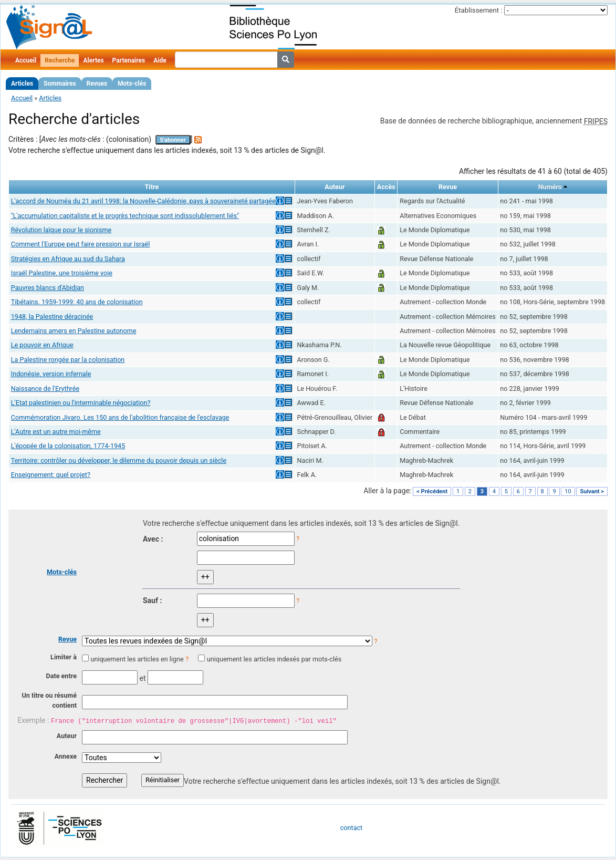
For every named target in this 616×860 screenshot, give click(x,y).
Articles (22, 84)
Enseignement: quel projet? (51, 475)
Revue (67, 639)
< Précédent (432, 491)
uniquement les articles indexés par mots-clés (274, 659)
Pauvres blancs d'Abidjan (48, 288)
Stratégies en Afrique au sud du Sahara (68, 259)
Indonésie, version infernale (51, 374)
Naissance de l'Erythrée (45, 388)
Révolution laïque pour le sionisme (61, 230)
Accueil (26, 60)
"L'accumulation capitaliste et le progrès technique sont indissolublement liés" (125, 216)
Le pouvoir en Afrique (42, 345)
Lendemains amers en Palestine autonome (74, 331)
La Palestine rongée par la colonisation (68, 360)
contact (351, 828)
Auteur (67, 736)
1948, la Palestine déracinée (52, 317)
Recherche (60, 60)
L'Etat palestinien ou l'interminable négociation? (81, 403)
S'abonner (173, 140)
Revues (97, 84)
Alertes (93, 60)
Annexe (66, 756)
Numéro (550, 187)
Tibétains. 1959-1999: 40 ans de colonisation (77, 302)
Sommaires (60, 84)
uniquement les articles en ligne (137, 659)
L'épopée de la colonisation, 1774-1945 (68, 446)
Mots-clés (132, 84)
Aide (160, 60)
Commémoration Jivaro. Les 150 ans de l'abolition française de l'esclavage (120, 417)
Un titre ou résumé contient (49, 700)
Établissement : (479, 10)
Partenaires (129, 60)
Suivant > (592, 491)
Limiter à (64, 657)
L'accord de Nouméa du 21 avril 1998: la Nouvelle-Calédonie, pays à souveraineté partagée (143, 201)
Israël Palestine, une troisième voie (62, 273)
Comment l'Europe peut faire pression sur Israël (81, 244)
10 (568, 491)
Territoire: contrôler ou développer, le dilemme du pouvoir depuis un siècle (119, 460)
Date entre (61, 676)
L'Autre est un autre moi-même (56, 432)
